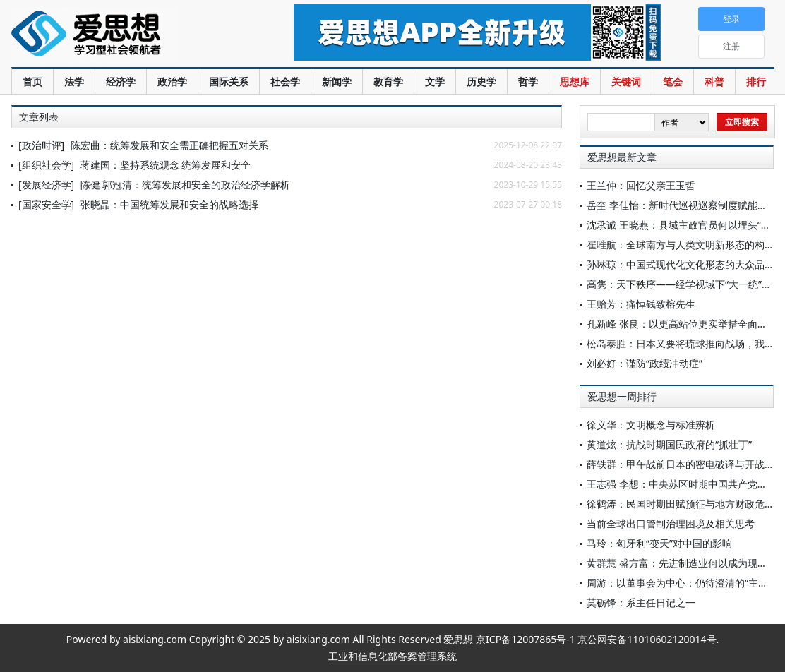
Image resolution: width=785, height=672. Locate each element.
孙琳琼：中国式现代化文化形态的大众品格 (681, 264)
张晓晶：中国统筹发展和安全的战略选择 (169, 204)
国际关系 (229, 82)
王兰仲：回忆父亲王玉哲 (641, 185)
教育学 (388, 82)
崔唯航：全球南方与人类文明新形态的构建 (681, 245)
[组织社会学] (46, 165)
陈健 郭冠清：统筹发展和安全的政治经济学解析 (186, 185)
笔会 (673, 82)
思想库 (575, 82)
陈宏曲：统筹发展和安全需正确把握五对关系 (169, 145)
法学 (74, 82)
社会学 (285, 82)
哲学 (528, 82)
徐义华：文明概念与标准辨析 (651, 425)
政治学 (172, 82)
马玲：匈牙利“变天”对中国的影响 (659, 543)
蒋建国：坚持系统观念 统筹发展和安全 (166, 165)
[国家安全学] (46, 204)
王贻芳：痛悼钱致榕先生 (641, 304)
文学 (435, 82)
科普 (714, 82)
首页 (32, 82)
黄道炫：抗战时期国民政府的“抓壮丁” (669, 444)
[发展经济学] (46, 185)
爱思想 (124, 35)
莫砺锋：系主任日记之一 (641, 602)
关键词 (626, 82)
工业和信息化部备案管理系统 (393, 656)
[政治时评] (41, 145)
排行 (756, 82)
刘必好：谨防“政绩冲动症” (645, 363)
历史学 (481, 82)
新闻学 (337, 82)
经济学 (121, 82)
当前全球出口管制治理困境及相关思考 (671, 523)
